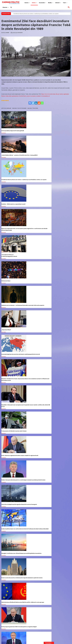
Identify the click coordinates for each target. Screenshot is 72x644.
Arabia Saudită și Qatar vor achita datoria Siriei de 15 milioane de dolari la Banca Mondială (36, 256)
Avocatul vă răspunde (10, 372)
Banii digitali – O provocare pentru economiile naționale (58, 331)
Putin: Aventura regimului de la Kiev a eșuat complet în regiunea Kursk (35, 231)
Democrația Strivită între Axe (33, 305)
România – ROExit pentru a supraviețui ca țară (12, 155)
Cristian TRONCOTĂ (15, 396)
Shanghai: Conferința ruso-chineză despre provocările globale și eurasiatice (59, 255)
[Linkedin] (36, 103)
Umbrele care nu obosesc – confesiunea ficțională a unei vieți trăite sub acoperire (36, 181)
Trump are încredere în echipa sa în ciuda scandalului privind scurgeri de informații (59, 306)
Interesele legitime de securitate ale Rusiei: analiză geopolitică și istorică (11, 205)
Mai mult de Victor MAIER (19, 108)
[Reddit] (39, 103)
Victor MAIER (6, 33)
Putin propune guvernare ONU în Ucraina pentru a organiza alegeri (59, 281)
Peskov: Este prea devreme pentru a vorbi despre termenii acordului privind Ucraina (60, 231)
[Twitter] (33, 103)
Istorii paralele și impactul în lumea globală (11, 129)
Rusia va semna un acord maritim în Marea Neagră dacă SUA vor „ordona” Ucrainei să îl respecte (36, 332)
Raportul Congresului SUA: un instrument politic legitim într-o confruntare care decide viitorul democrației (36, 156)
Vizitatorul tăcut (6, 180)
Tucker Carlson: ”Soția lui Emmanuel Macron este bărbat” (58, 357)
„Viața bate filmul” (53, 180)
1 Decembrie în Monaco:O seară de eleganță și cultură (56, 155)
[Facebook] (30, 103)
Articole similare (6, 108)
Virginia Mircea (14, 403)
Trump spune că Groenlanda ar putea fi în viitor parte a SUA (12, 331)
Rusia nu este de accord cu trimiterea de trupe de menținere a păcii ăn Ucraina (12, 281)
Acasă (3, 18)
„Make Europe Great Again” (9, 356)
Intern (7, 18)
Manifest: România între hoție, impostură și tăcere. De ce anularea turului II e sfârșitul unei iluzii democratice (36, 206)
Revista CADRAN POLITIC (9, 636)
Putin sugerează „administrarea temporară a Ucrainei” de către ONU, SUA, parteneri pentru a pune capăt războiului (12, 306)
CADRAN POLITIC (11, 643)
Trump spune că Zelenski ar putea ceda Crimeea (12, 231)
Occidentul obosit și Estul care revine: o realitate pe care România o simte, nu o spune (36, 14)
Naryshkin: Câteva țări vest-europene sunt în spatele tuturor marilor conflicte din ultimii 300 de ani (59, 206)
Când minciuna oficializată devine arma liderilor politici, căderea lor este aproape (36, 281)
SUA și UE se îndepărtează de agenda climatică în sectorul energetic (11, 255)
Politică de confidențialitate (23, 643)
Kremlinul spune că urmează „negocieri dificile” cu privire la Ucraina (35, 357)
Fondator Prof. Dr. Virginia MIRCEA (43, 643)
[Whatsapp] (42, 103)
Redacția (13, 410)
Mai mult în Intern (33, 108)
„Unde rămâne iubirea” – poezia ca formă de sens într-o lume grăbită (36, 129)
